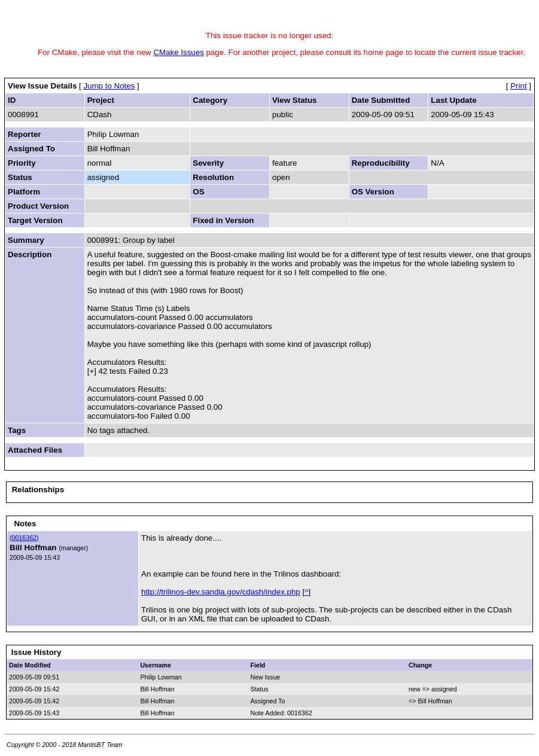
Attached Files (35, 450)
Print (518, 86)
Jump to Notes (109, 86)
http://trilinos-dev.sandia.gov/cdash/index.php (221, 592)
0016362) (25, 538)
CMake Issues (178, 52)
